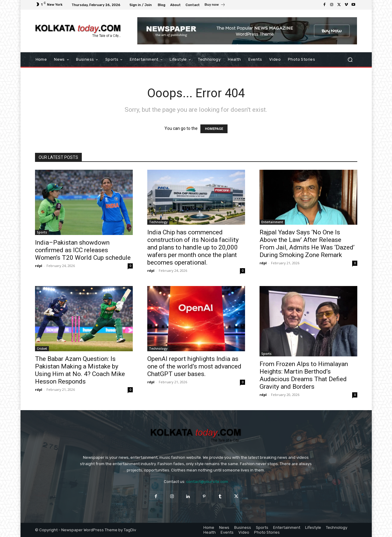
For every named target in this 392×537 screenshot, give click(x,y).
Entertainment (272, 222)
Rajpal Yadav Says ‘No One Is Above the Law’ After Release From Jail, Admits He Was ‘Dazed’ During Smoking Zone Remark (307, 244)
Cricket (42, 349)
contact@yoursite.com (207, 482)
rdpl (39, 266)
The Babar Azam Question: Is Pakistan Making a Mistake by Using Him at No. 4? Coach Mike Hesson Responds (80, 370)
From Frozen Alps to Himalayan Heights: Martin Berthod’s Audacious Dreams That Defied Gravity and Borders (304, 375)
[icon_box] (215, 5)
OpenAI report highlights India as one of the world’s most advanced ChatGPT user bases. (194, 366)
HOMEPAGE (214, 129)
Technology (158, 222)
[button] (350, 60)
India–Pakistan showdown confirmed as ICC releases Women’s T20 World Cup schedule (83, 250)
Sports (42, 232)
